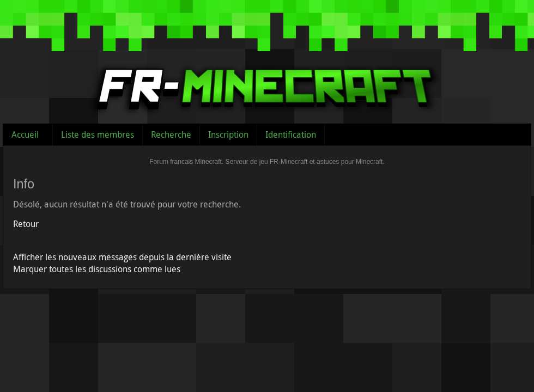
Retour (26, 224)
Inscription (228, 134)
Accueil (25, 134)
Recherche (171, 134)
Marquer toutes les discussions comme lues (97, 269)
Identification (291, 134)
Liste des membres (98, 134)
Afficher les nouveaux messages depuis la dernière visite (122, 257)
